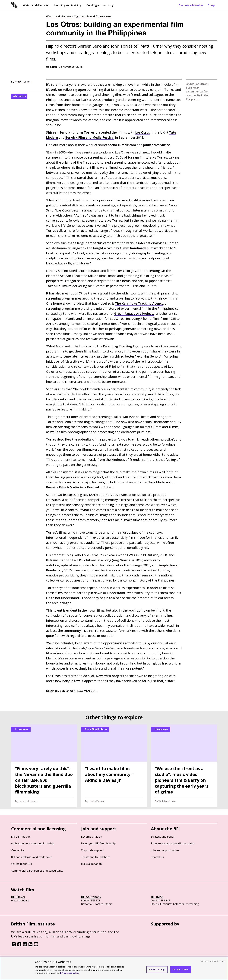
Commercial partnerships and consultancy (37, 871)
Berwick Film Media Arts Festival (73, 487)
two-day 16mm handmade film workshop (138, 248)
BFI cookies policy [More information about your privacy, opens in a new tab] (70, 973)
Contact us (157, 857)
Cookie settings (157, 969)
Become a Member (191, 5)
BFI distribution (21, 837)
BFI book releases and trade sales (32, 857)
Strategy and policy (163, 837)
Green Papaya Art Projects (135, 314)
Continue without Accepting (213, 961)
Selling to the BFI (21, 864)
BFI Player (18, 897)
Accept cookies (181, 969)
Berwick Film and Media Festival (90, 137)
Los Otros (143, 132)
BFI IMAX (157, 897)
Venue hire (18, 850)
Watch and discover (36, 5)
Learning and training (67, 5)
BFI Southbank (91, 897)
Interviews (104, 16)
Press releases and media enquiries (173, 843)
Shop (211, 5)
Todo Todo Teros (86, 555)
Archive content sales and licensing (33, 843)
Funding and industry (100, 5)
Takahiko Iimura (59, 286)
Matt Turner (23, 81)
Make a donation (91, 864)
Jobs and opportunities (165, 850)
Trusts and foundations (96, 857)
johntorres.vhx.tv (157, 145)
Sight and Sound (84, 16)
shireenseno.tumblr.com (117, 145)
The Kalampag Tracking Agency (139, 303)
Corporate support (92, 850)
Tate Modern (158, 482)
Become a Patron (92, 837)
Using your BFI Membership (98, 843)
